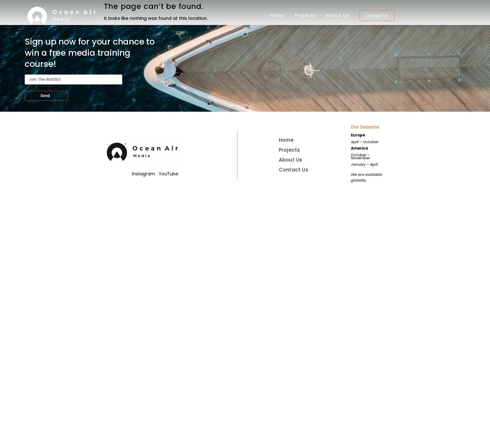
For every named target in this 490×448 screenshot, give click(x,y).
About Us (337, 15)
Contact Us (294, 170)
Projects (305, 15)
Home (277, 15)
